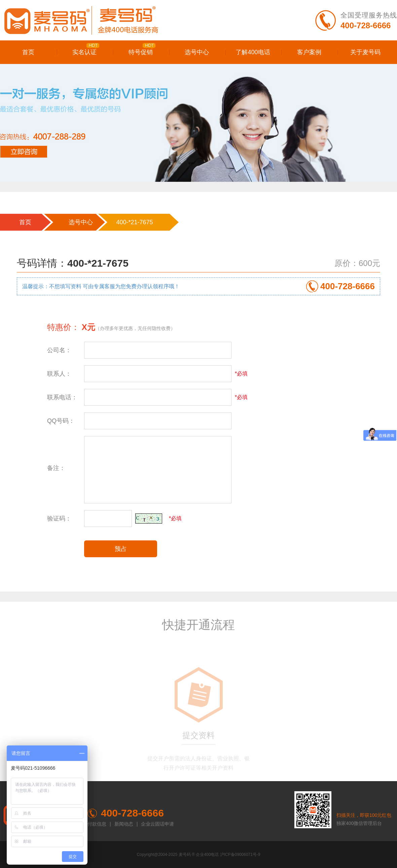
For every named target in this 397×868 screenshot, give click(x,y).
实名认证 (86, 49)
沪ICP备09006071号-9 (240, 855)
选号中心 (197, 52)
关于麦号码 (365, 52)
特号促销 (142, 49)
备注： (56, 468)
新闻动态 (124, 824)
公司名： (59, 350)
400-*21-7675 (134, 222)
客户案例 (309, 52)
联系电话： (62, 397)
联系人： (59, 374)
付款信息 (97, 824)
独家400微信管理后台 (359, 823)
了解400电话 (253, 52)
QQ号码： (61, 421)
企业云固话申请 (157, 824)
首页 (28, 52)
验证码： (59, 519)
